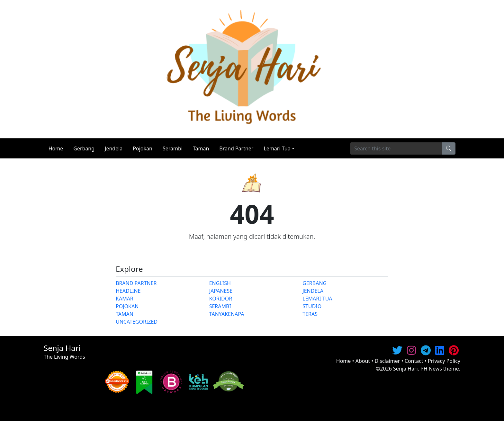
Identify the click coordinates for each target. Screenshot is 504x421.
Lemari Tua (277, 148)
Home (56, 148)
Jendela (114, 148)
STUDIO (312, 306)
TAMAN (125, 314)
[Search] (396, 148)
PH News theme (440, 369)
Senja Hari (405, 369)
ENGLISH (220, 283)
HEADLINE (128, 291)
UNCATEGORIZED (137, 322)
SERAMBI (220, 306)
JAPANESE (221, 291)
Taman (201, 148)
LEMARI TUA (317, 299)
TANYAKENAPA (227, 314)
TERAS (310, 314)
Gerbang (84, 148)
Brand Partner (236, 148)
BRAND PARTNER (136, 283)
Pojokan (143, 148)
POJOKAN (127, 306)
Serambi (173, 148)
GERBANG (315, 283)
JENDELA (313, 291)
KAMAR (125, 299)
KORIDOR (221, 299)
